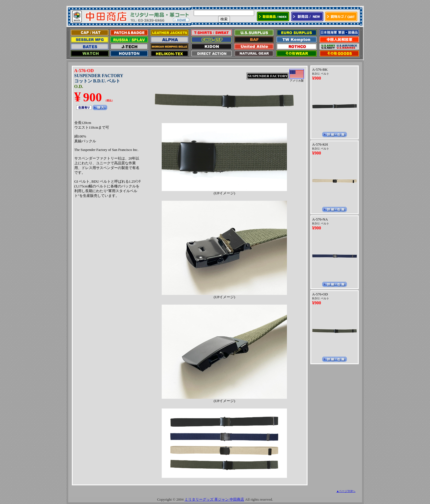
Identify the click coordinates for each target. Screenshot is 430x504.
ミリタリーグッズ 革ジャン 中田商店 (214, 499)
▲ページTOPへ (346, 491)
